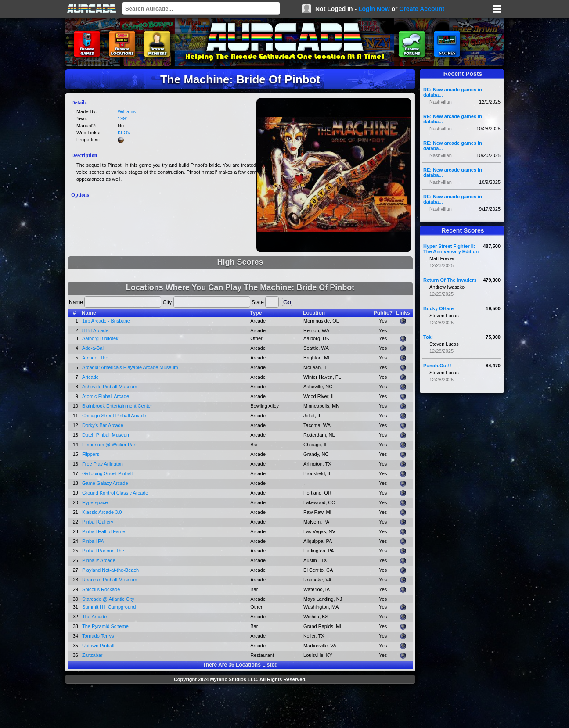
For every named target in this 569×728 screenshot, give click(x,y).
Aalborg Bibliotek (100, 338)
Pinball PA (93, 541)
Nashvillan (441, 102)
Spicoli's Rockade (101, 589)
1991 (123, 118)
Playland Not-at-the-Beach (110, 570)
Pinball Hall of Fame (104, 531)
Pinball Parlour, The (103, 551)
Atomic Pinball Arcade (106, 396)
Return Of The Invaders (450, 280)
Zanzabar (92, 655)
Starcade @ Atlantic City (108, 599)
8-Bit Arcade (95, 330)
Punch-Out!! (437, 366)
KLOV (124, 133)
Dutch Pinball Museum (106, 435)
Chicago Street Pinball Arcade (114, 416)
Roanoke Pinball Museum (110, 580)
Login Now (374, 9)
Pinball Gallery (98, 522)
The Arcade (94, 617)
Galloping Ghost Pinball (107, 473)
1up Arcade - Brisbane (106, 321)
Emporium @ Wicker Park (110, 445)
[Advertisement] (240, 707)
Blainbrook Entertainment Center (117, 406)
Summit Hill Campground (109, 607)
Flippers (91, 454)
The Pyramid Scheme (105, 626)
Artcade (90, 377)
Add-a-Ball (93, 348)
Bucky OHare (438, 308)
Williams (127, 111)
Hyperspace (95, 502)
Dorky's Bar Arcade (103, 425)
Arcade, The (95, 358)
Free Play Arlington (103, 464)
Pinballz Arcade (99, 560)
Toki (428, 337)
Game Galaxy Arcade (105, 483)
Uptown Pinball (98, 646)
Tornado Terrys (98, 636)
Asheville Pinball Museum (110, 387)
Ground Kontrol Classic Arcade (115, 493)
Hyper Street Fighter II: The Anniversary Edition (451, 249)
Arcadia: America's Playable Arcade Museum (130, 367)
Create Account (422, 9)
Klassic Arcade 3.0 (102, 512)
